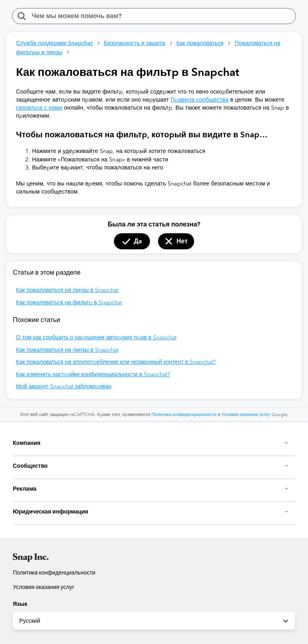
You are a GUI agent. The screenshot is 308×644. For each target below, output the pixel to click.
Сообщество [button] (151, 466)
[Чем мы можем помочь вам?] (154, 16)
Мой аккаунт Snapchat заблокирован (64, 386)
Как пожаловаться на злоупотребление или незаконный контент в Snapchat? (116, 362)
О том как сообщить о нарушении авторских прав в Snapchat (96, 337)
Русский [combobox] (154, 621)
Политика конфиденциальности (184, 415)
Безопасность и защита (135, 43)
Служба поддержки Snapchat (54, 43)
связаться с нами (39, 108)
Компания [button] (151, 443)
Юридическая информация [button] (151, 512)
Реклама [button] (151, 489)
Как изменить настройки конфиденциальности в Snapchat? (93, 374)
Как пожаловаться (200, 43)
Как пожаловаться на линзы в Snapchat (67, 290)
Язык (20, 604)
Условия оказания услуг (246, 415)
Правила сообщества (200, 100)
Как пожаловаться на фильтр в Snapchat (69, 303)
